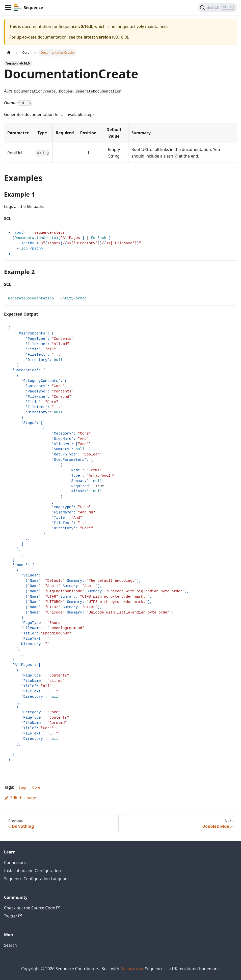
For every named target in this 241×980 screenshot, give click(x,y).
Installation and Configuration (32, 871)
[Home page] (9, 53)
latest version (97, 37)
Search (10, 945)
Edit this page (20, 798)
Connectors (15, 863)
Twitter (13, 916)
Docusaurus (131, 969)
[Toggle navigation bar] (8, 8)
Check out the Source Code (32, 908)
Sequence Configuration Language (37, 879)
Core (36, 787)
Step (22, 787)
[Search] (217, 8)
